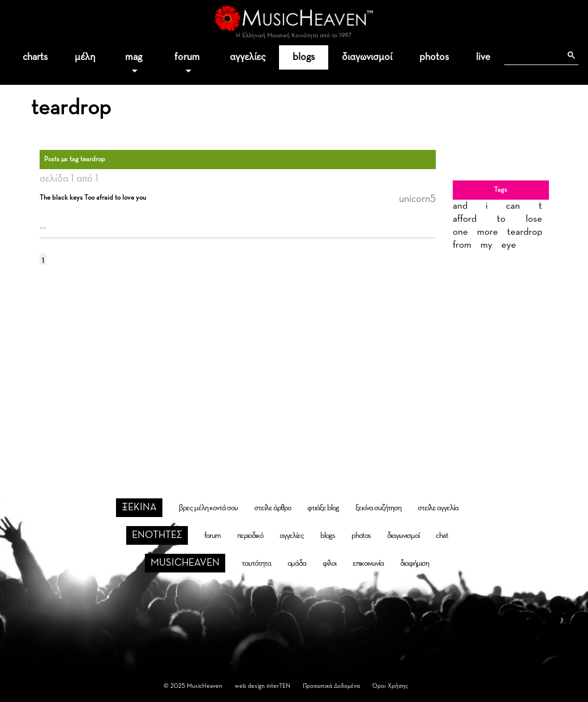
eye (509, 245)
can (513, 206)
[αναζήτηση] (533, 55)
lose (534, 219)
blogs (304, 57)
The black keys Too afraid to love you (93, 198)
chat (442, 536)
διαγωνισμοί (367, 57)
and (460, 206)
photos (434, 57)
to (501, 219)
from (462, 245)
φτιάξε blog (323, 508)
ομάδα (297, 563)
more (488, 232)
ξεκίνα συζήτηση (378, 508)
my (486, 245)
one (460, 232)
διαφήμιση (415, 563)
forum (187, 57)
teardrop (525, 232)
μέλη (85, 57)
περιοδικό (250, 536)
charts (35, 57)
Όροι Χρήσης (390, 686)
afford (465, 219)
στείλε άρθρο (272, 508)
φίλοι (329, 563)
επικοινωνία (368, 563)
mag (134, 57)
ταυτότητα (256, 563)
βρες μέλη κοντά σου (208, 508)
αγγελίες (248, 57)
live (483, 57)
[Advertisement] (294, 366)
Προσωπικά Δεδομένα (331, 686)
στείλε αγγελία (438, 508)
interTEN (278, 686)
